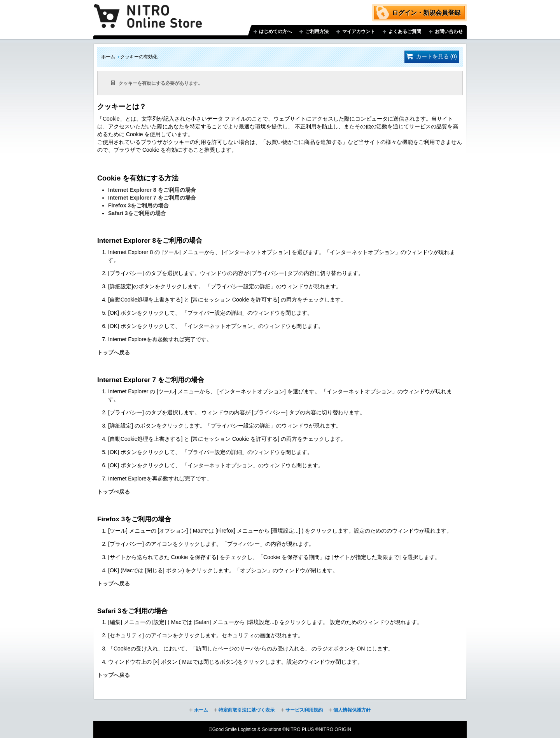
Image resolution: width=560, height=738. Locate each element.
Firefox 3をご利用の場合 (138, 205)
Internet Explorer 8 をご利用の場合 (152, 190)
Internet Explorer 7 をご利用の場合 (152, 198)
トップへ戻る (114, 352)
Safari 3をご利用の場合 (137, 213)
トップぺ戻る (114, 492)
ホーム (108, 57)
